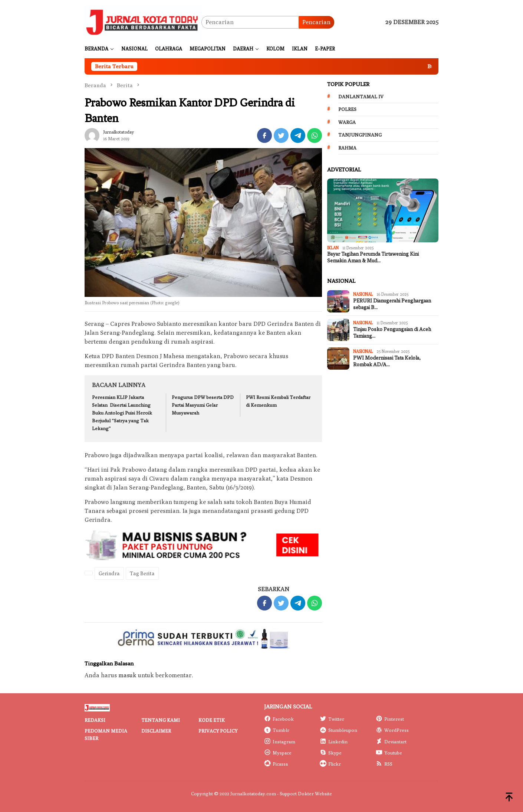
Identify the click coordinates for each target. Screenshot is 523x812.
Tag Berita (142, 573)
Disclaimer (156, 731)
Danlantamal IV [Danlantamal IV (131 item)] (361, 96)
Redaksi (95, 720)
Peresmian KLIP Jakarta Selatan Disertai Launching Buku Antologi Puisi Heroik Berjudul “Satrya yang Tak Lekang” (122, 412)
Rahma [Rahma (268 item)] (347, 148)
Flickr (330, 764)
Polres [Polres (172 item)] (347, 109)
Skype (331, 753)
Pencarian (316, 22)
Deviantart (391, 741)
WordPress (392, 730)
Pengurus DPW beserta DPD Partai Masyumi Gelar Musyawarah (203, 405)
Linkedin (334, 741)
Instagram (280, 741)
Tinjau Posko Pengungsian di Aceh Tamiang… (392, 333)
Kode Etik (212, 720)
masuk (127, 675)
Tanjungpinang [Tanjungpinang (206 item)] (360, 135)
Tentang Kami (161, 720)
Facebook (279, 719)
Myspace (278, 753)
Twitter (332, 719)
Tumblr (277, 730)
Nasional (363, 294)
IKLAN (333, 248)
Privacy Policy (218, 731)
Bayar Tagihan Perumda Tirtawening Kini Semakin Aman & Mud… (373, 257)
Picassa (276, 764)
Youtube (389, 753)
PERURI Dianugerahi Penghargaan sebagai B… (392, 304)
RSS (384, 764)
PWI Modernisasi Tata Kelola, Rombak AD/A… (387, 361)
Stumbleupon (338, 730)
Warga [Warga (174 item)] (347, 122)
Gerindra (109, 573)
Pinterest (390, 719)
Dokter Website (315, 793)
